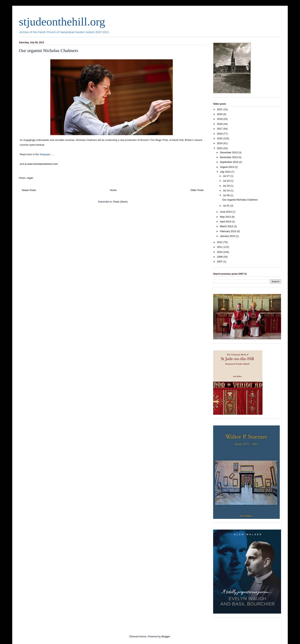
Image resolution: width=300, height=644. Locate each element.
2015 (220, 138)
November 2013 (229, 157)
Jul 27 (227, 176)
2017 (220, 129)
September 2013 (230, 162)
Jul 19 (227, 181)
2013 (220, 148)
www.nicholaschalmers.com (43, 164)
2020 (220, 114)
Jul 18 (227, 186)
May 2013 (226, 217)
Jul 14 (227, 191)
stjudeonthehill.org (62, 22)
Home (113, 190)
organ (30, 178)
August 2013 (227, 167)
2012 (220, 242)
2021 (220, 109)
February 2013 (228, 231)
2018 (220, 124)
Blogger (166, 636)
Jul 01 (227, 206)
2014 (220, 143)
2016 (220, 134)
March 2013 (227, 226)
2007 (220, 262)
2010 (220, 252)
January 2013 (228, 236)
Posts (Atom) (120, 202)
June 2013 (226, 212)
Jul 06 (227, 195)
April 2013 (226, 222)
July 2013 (226, 172)
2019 (220, 119)
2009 (220, 257)
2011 (220, 247)
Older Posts (197, 190)
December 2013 (229, 152)
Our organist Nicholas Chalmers (49, 51)
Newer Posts (29, 190)
